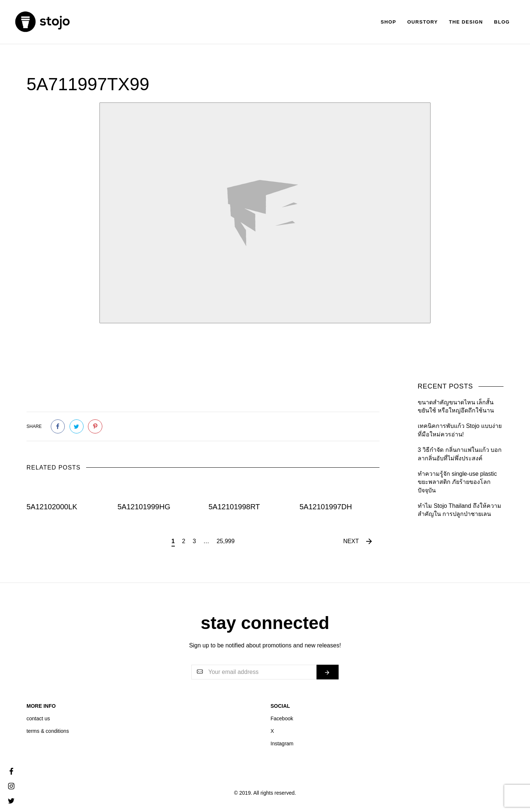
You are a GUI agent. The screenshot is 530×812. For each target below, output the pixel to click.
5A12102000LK (52, 507)
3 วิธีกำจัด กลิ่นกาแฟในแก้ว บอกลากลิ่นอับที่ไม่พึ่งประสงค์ (460, 454)
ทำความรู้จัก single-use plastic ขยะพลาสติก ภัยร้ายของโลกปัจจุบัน (457, 482)
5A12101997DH (326, 507)
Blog (502, 22)
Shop (388, 22)
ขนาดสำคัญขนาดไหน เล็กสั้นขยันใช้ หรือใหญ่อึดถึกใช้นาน (456, 406)
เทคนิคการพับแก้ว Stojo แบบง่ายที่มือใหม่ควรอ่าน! (460, 430)
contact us (38, 718)
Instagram (282, 744)
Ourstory (422, 22)
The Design (466, 22)
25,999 (225, 541)
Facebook (282, 718)
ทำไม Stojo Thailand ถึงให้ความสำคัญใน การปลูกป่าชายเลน (460, 510)
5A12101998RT (234, 507)
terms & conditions (48, 731)
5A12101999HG (144, 507)
